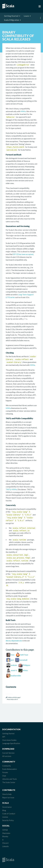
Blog (4, 810)
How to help (7, 794)
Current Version (8, 753)
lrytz (12, 655)
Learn (26, 16)
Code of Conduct (9, 814)
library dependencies (14, 641)
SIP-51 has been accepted (23, 254)
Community (7, 766)
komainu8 (23, 660)
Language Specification (11, 743)
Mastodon (6, 833)
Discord (5, 843)
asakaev (14, 665)
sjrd (12, 660)
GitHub (5, 830)
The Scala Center (9, 782)
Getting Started (11, 16)
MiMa (23, 111)
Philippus (27, 665)
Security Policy (8, 820)
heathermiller (16, 676)
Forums (5, 772)
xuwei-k (14, 670)
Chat (4, 776)
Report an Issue (8, 797)
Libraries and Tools (10, 779)
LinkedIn (6, 846)
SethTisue (24, 655)
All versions (7, 756)
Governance (7, 807)
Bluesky (5, 836)
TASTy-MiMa (11, 489)
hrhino (25, 670)
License (5, 817)
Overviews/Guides (9, 740)
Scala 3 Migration (12, 20)
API (4, 737)
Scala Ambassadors (10, 769)
